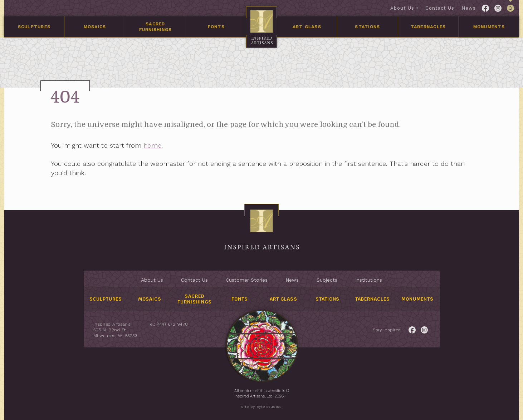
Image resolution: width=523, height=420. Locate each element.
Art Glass (307, 27)
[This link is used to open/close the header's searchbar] (510, 8)
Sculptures (34, 27)
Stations (367, 27)
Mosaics (95, 27)
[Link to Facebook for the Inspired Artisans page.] (485, 8)
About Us (402, 8)
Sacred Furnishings (156, 27)
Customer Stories (247, 280)
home (169, 145)
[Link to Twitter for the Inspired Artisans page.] (498, 8)
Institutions (369, 280)
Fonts (216, 27)
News (469, 8)
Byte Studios (269, 407)
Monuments (489, 27)
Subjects (327, 280)
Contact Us (440, 8)
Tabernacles (428, 27)
